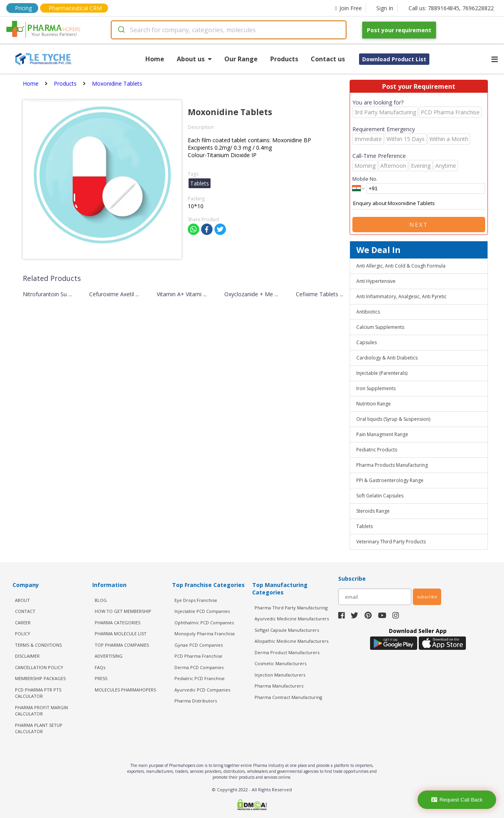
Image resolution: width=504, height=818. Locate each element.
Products (284, 59)
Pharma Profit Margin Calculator (41, 711)
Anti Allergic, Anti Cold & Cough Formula (401, 266)
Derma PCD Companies (199, 667)
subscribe (427, 597)
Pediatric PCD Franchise (200, 678)
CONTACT (25, 611)
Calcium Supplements (380, 327)
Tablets (365, 526)
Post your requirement (399, 30)
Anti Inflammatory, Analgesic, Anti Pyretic (401, 296)
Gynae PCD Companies (199, 645)
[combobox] (229, 30)
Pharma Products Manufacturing (392, 465)
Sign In (385, 8)
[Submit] (121, 30)
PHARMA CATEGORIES (117, 623)
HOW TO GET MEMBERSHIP (123, 611)
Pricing (23, 8)
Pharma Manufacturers (279, 686)
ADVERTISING (109, 656)
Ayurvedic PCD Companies (202, 690)
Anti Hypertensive (376, 281)
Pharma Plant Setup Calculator (39, 728)
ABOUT (22, 600)
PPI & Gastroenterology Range (390, 480)
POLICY (23, 634)
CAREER (23, 623)
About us (194, 59)
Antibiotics (368, 312)
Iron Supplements (376, 388)
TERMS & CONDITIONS (38, 645)
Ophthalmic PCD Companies (204, 623)
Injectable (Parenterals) (382, 373)
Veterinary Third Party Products (391, 542)
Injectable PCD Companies (202, 611)
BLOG (101, 600)
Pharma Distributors (196, 701)
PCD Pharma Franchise (198, 656)
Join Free (348, 8)
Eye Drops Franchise (196, 600)
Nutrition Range (374, 404)
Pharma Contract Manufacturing (288, 697)
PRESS (101, 678)
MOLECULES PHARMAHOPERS (125, 690)
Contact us (328, 59)
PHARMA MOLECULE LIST (121, 634)
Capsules (367, 342)
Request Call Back (457, 800)
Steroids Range (373, 511)
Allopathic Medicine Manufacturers (291, 641)
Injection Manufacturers (280, 675)
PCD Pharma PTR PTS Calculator (38, 693)
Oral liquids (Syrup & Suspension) (393, 419)
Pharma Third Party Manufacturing (291, 608)
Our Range (241, 59)
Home (155, 59)
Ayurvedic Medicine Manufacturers (292, 619)
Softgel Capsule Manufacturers (287, 630)
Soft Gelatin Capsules (380, 496)
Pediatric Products (377, 450)
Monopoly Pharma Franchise (205, 634)
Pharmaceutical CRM (75, 8)
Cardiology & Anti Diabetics (387, 358)
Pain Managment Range (382, 434)
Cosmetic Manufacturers (280, 663)
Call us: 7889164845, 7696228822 (451, 8)
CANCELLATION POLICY (39, 667)
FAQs (100, 667)
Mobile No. (365, 179)
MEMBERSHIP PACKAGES (40, 678)
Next (419, 225)
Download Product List (394, 59)
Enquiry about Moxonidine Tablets (419, 204)
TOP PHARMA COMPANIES (122, 645)
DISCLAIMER (27, 656)
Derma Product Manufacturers (287, 652)
